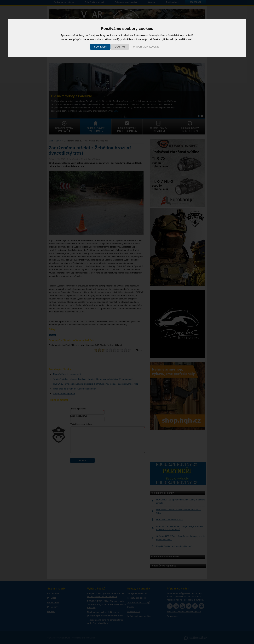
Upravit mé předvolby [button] (146, 47)
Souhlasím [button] (100, 47)
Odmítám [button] (120, 47)
